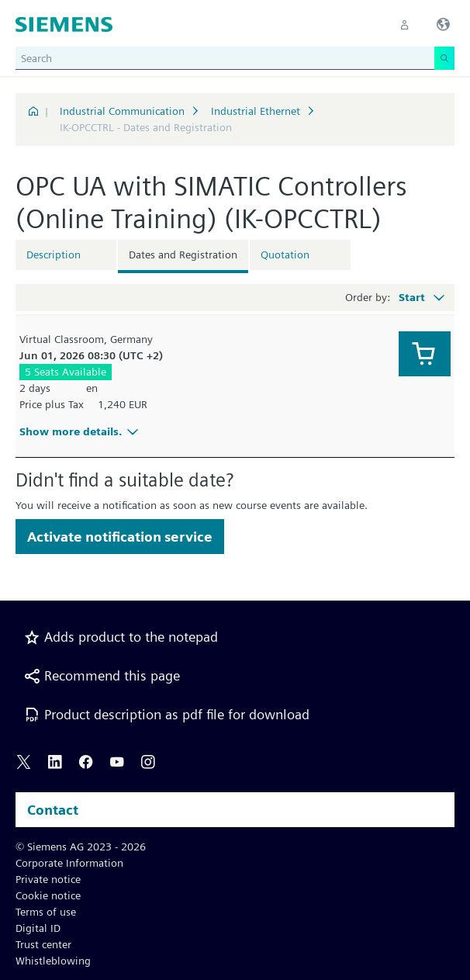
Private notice (48, 879)
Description (54, 255)
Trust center (43, 944)
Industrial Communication (122, 111)
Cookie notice (48, 895)
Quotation (285, 255)
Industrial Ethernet (256, 111)
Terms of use (46, 912)
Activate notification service (120, 537)
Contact (53, 810)
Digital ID (38, 928)
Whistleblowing (53, 961)
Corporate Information (69, 863)
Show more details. (81, 431)
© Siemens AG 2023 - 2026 (81, 847)
